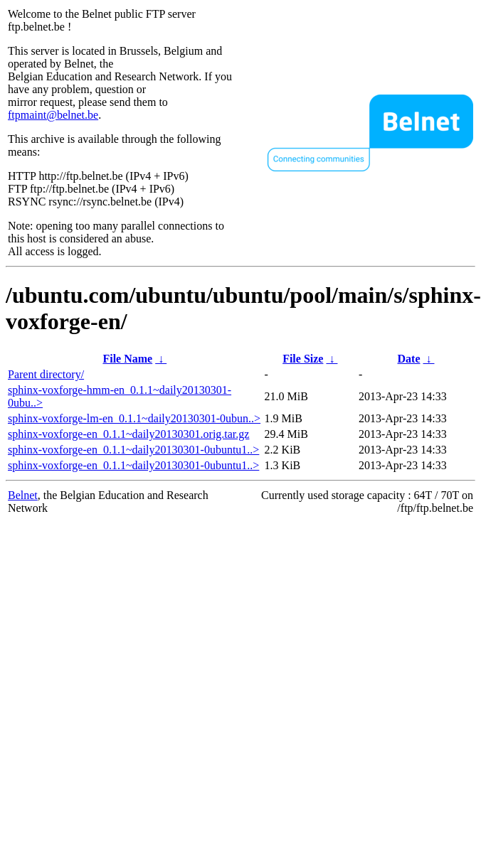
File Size (303, 359)
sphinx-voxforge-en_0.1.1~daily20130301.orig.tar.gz (128, 434)
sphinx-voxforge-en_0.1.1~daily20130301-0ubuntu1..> (133, 450)
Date (409, 359)
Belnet (23, 495)
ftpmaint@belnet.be (53, 115)
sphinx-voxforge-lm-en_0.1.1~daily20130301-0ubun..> (134, 418)
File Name (127, 359)
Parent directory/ (46, 374)
